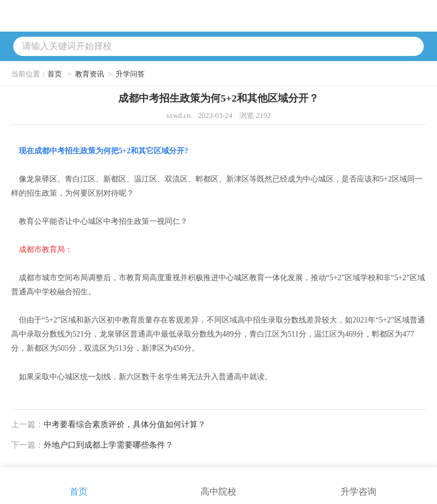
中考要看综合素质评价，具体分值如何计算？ (125, 424)
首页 (55, 74)
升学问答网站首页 (134, 16)
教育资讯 (90, 74)
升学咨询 (358, 482)
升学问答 (130, 74)
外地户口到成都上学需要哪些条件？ (108, 445)
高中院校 (218, 482)
